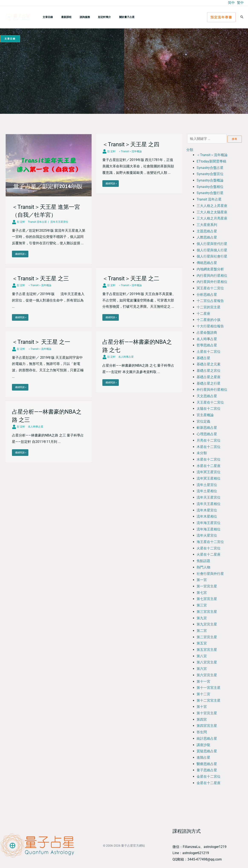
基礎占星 (203, 358)
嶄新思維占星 (207, 428)
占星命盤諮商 (207, 333)
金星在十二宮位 (209, 777)
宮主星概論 (205, 415)
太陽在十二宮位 (209, 409)
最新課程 (62, 17)
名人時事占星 (207, 339)
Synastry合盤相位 (210, 187)
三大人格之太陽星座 (212, 212)
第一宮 (202, 580)
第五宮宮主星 (207, 650)
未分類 (202, 453)
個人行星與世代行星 (212, 244)
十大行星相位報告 (210, 326)
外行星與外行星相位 (212, 390)
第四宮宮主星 (207, 726)
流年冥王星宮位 (209, 472)
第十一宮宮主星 (209, 688)
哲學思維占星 (207, 345)
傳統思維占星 (207, 263)
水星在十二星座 (209, 466)
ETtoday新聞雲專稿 (211, 161)
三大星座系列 (207, 225)
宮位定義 (203, 421)
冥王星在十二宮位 (210, 288)
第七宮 (202, 593)
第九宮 (202, 618)
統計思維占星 (207, 738)
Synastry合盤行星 (210, 193)
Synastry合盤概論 (210, 180)
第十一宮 (203, 681)
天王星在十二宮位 (210, 402)
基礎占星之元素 (209, 364)
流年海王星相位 (209, 529)
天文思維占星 (207, 396)
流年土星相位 (207, 491)
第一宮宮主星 (207, 586)
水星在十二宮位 (209, 459)
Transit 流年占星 (209, 199)
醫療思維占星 (207, 764)
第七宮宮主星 (207, 599)
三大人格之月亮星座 (212, 218)
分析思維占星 (207, 295)
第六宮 (202, 669)
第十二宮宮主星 (209, 700)
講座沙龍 (203, 745)
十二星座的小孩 (209, 320)
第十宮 (202, 707)
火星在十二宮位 (209, 548)
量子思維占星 (207, 770)
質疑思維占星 (207, 751)
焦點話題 (203, 561)
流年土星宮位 (207, 485)
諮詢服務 (77, 17)
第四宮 (202, 719)
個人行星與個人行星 (212, 250)
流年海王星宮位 (209, 523)
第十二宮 (203, 694)
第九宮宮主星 (207, 624)
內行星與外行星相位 (212, 282)
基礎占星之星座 (209, 377)
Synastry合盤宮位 (210, 174)
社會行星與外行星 (210, 574)
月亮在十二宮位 (209, 440)
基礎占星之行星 (209, 383)
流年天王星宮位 (209, 497)
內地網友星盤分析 (210, 269)
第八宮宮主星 (207, 662)
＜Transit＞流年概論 (212, 155)
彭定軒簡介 (94, 17)
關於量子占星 (113, 17)
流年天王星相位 (209, 504)
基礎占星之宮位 (209, 371)
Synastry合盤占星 (210, 168)
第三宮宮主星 (207, 612)
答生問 (202, 732)
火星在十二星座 (209, 554)
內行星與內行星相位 (212, 276)
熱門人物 (203, 567)
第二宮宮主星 (207, 637)
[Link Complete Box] (49, 199)
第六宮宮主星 (207, 675)
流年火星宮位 (207, 535)
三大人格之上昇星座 (212, 206)
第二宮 (202, 631)
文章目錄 (46, 17)
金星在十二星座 (209, 783)
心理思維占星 (207, 434)
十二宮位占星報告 (210, 301)
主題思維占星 (207, 231)
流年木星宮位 (207, 510)
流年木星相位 (207, 516)
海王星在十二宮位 (210, 542)
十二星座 (203, 314)
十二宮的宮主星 (209, 307)
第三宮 (202, 605)
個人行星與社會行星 (212, 256)
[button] (221, 17)
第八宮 (202, 656)
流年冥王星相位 (209, 478)
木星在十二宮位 (209, 447)
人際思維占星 (207, 237)
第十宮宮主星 (207, 713)
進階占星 (203, 757)
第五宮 (202, 643)
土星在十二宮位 (209, 352)
